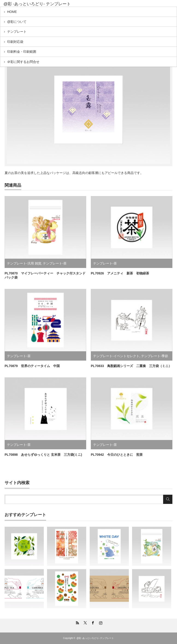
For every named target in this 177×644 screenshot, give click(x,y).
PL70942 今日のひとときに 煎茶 (117, 455)
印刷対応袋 (15, 42)
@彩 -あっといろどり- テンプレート (37, 4)
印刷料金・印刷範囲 (22, 52)
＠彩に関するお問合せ (23, 62)
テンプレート (17, 32)
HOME (12, 12)
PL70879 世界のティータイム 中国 (32, 366)
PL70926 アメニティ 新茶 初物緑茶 (120, 273)
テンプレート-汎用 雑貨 (24, 263)
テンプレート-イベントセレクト (116, 356)
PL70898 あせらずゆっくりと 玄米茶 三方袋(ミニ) (43, 455)
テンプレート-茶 (55, 263)
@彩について (17, 22)
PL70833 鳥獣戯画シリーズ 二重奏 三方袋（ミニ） (131, 366)
